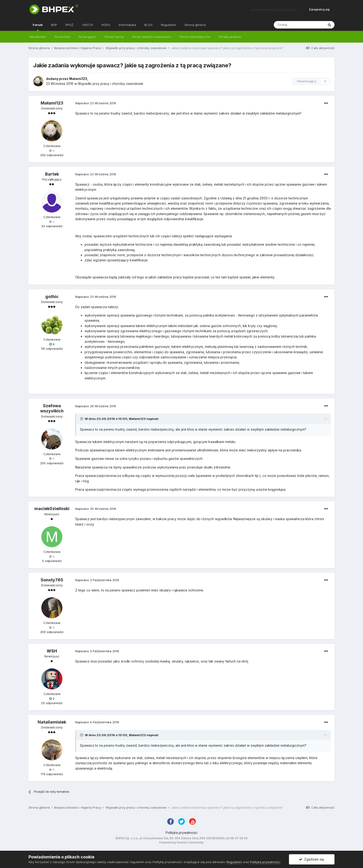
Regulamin (169, 25)
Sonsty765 (52, 580)
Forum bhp (62, 37)
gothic (52, 297)
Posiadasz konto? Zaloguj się (275, 10)
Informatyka (127, 25)
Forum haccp (114, 37)
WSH (52, 651)
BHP (54, 25)
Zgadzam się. (312, 859)
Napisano (96, 103)
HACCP (88, 25)
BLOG (148, 25)
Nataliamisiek (52, 722)
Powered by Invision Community (181, 842)
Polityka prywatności (181, 833)
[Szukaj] (299, 25)
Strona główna (195, 25)
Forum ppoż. (87, 37)
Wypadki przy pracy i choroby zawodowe (110, 84)
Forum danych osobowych (152, 37)
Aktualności (38, 37)
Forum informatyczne (195, 37)
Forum (38, 27)
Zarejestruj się (319, 9)
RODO (106, 25)
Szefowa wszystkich (52, 408)
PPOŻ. (70, 25)
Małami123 (78, 79)
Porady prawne (230, 37)
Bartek (52, 174)
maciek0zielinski (52, 509)
